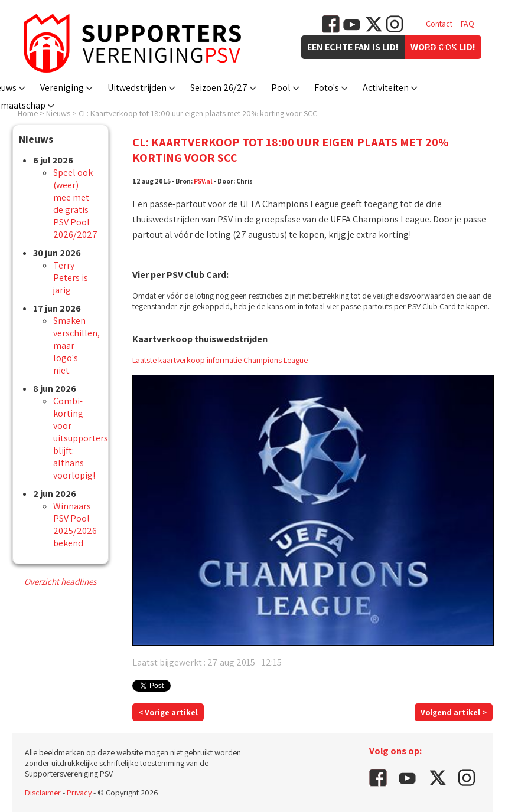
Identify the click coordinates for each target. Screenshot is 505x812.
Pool (281, 88)
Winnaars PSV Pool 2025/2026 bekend (75, 525)
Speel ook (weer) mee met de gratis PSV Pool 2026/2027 (75, 204)
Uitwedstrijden (137, 88)
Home (28, 113)
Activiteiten (386, 88)
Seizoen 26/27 (219, 88)
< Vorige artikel (168, 712)
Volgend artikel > (454, 712)
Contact (439, 24)
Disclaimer (43, 793)
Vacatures (443, 47)
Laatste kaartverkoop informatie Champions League (220, 360)
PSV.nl (203, 181)
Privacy (79, 793)
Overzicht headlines (60, 582)
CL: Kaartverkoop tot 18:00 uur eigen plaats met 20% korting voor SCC (198, 113)
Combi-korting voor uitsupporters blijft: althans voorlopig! (81, 438)
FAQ (467, 24)
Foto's (327, 88)
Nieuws (58, 113)
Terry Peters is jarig (71, 278)
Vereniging (62, 88)
